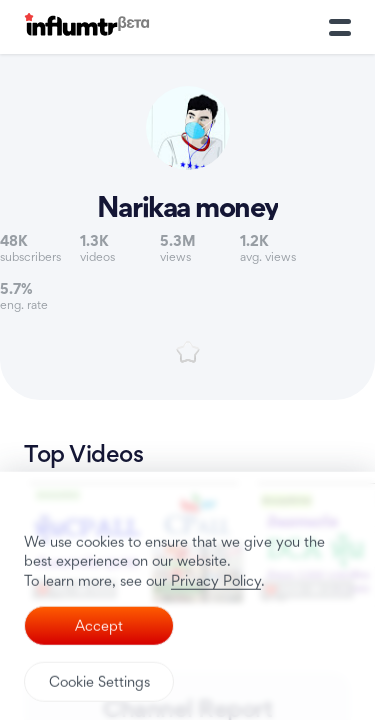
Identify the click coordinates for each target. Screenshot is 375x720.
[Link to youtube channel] (187, 159)
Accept (99, 679)
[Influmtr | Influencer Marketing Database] (87, 27)
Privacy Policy (216, 633)
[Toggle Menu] (340, 27)
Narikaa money (187, 207)
